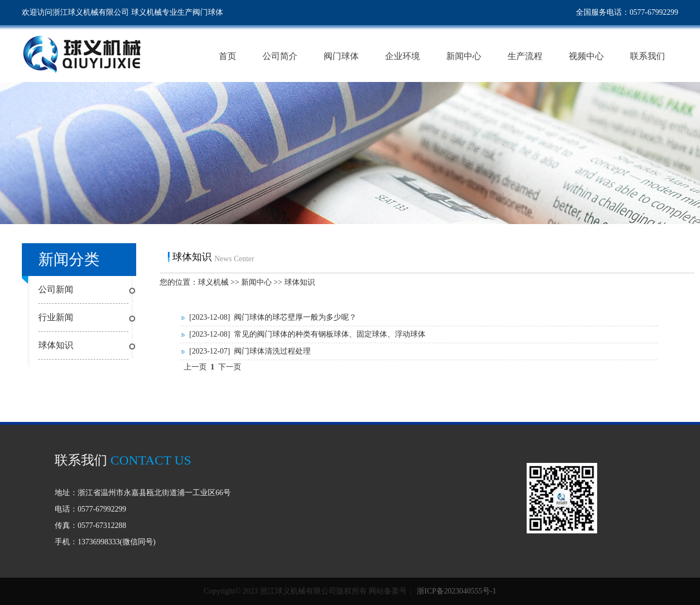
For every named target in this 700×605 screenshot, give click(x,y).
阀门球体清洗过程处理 (272, 351)
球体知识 (56, 345)
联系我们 (647, 56)
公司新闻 (56, 289)
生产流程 (525, 56)
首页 (227, 56)
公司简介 (280, 56)
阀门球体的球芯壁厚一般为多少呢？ (295, 317)
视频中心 (586, 56)
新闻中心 (464, 56)
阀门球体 (341, 56)
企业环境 (402, 56)
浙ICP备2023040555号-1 (455, 591)
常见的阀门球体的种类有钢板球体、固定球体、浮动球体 (330, 334)
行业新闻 (56, 317)
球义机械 (213, 282)
